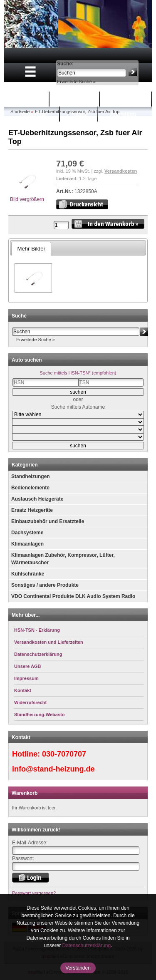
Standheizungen (31, 476)
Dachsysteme (27, 533)
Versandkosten (121, 171)
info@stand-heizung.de (53, 769)
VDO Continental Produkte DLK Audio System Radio (73, 596)
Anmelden (123, 114)
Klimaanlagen (27, 544)
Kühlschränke (28, 574)
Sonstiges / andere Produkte (45, 585)
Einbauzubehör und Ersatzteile (48, 521)
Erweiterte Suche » (76, 82)
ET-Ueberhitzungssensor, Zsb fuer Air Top (77, 112)
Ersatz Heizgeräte (32, 510)
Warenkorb (76, 99)
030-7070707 (64, 754)
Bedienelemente (30, 488)
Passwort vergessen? (34, 893)
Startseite (27, 99)
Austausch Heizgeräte (37, 499)
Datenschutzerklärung (86, 945)
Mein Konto (127, 99)
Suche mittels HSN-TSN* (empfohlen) (78, 373)
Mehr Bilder (31, 249)
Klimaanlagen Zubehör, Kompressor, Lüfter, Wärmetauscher (63, 559)
